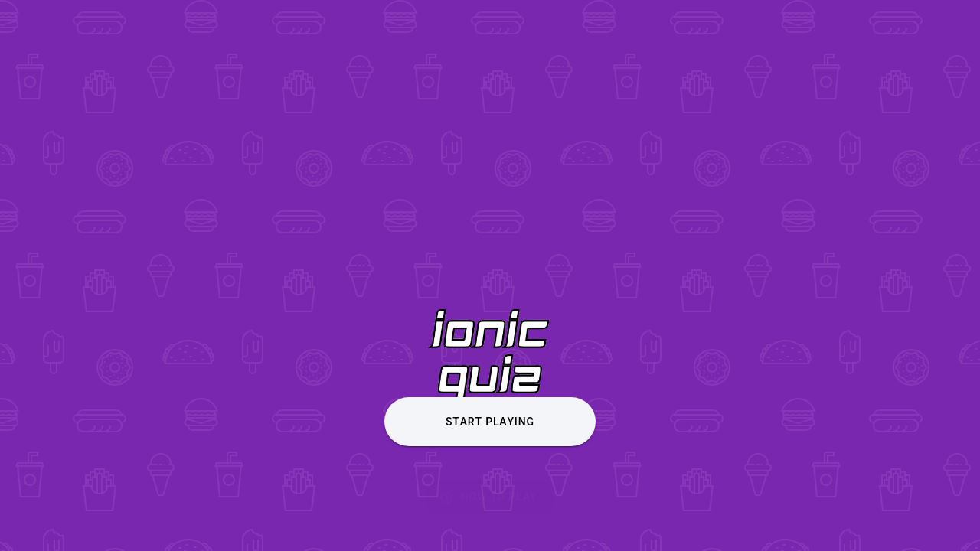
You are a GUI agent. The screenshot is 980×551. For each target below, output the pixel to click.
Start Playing (490, 422)
